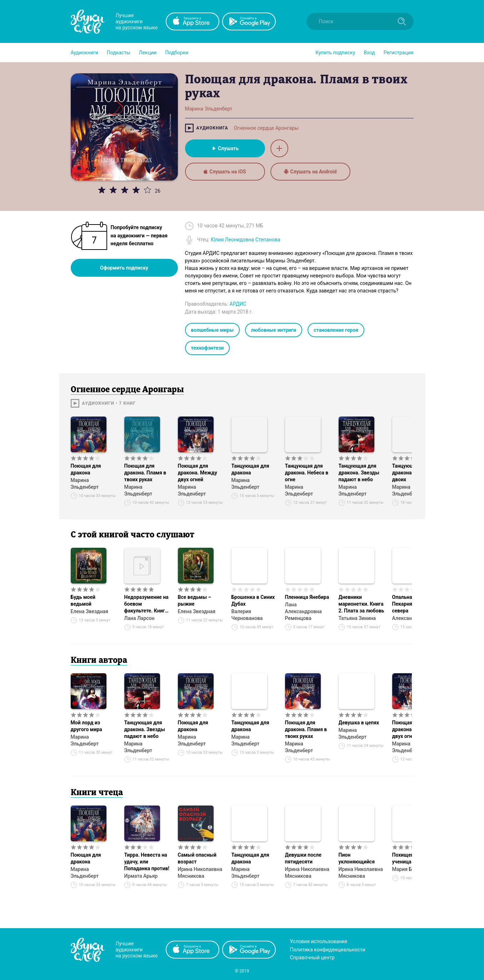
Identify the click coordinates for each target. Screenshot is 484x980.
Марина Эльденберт (85, 484)
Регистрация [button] (399, 53)
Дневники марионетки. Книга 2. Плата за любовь (361, 604)
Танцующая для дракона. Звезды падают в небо (359, 473)
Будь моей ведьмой (83, 600)
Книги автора (99, 661)
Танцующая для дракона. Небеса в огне (307, 473)
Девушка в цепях (359, 723)
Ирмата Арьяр (141, 876)
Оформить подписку (124, 268)
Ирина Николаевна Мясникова (200, 873)
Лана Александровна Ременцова (303, 611)
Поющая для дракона (86, 469)
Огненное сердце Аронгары (266, 128)
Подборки (177, 53)
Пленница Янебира (307, 597)
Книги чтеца (97, 793)
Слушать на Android (310, 172)
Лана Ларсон (139, 618)
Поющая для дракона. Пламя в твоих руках (145, 473)
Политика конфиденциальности (328, 950)
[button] (84, 53)
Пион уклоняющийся (357, 858)
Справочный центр (312, 957)
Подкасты (119, 53)
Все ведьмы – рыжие (195, 600)
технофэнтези (208, 348)
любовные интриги (274, 330)
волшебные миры (212, 330)
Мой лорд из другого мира (86, 726)
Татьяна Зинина (357, 618)
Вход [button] (369, 53)
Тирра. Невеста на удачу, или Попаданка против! (147, 862)
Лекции (148, 53)
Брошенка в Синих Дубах (253, 600)
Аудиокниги (84, 53)
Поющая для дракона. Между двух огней (198, 473)
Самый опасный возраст (197, 858)
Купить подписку (335, 53)
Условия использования (319, 941)
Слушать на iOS (225, 172)
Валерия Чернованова (247, 615)
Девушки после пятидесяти (303, 858)
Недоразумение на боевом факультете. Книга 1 (146, 604)
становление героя (336, 330)
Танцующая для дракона (250, 469)
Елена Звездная (89, 611)
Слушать (225, 148)
